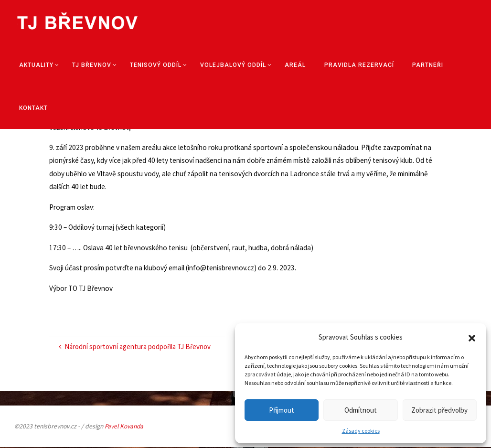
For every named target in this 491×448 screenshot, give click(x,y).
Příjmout (282, 410)
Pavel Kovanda (124, 427)
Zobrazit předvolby (439, 410)
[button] (472, 337)
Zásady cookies (361, 431)
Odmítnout (361, 410)
